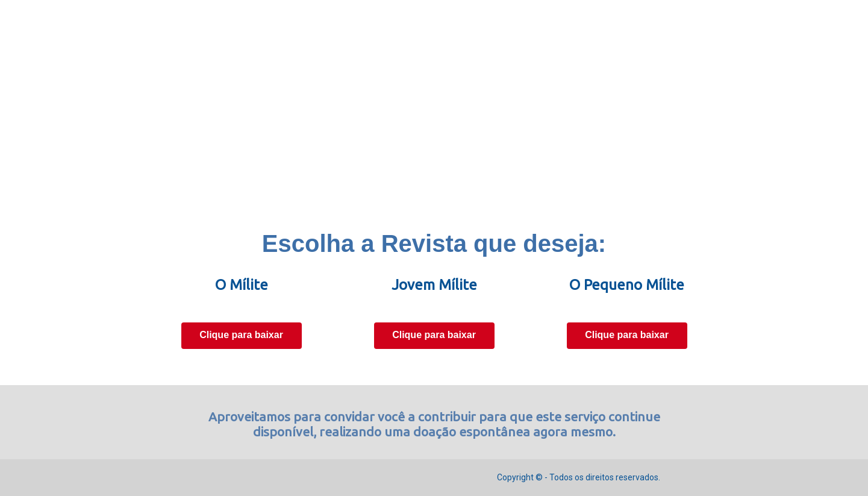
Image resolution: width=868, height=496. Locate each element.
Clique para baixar (241, 335)
